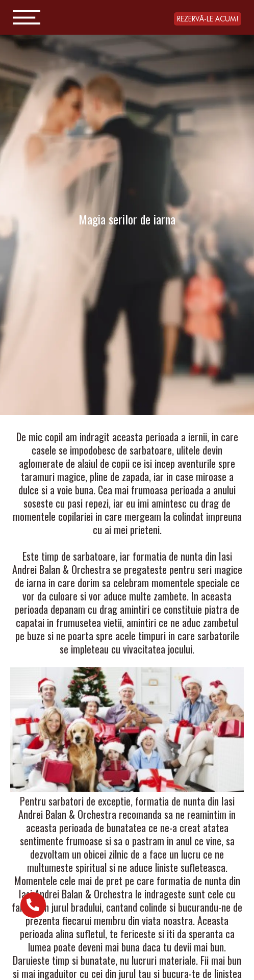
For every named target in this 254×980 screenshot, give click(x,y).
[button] (208, 19)
